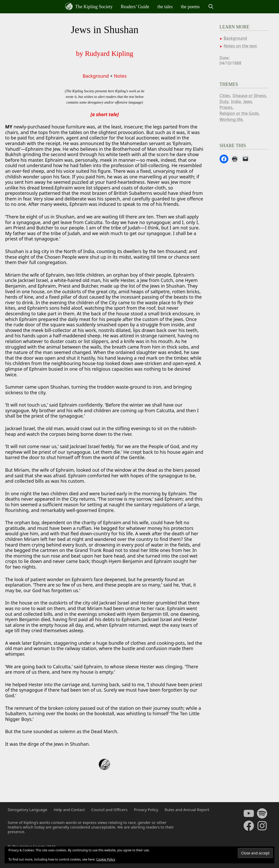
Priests (226, 107)
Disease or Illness (249, 96)
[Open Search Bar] (211, 7)
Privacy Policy (146, 810)
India (236, 102)
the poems (190, 7)
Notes (120, 76)
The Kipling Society (89, 6)
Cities (225, 96)
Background (96, 76)
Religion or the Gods (239, 113)
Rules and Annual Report (187, 810)
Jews (248, 102)
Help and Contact (69, 810)
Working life (231, 119)
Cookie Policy (106, 859)
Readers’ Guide (135, 7)
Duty (224, 102)
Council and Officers (109, 810)
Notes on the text (240, 46)
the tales (165, 7)
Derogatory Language (27, 810)
